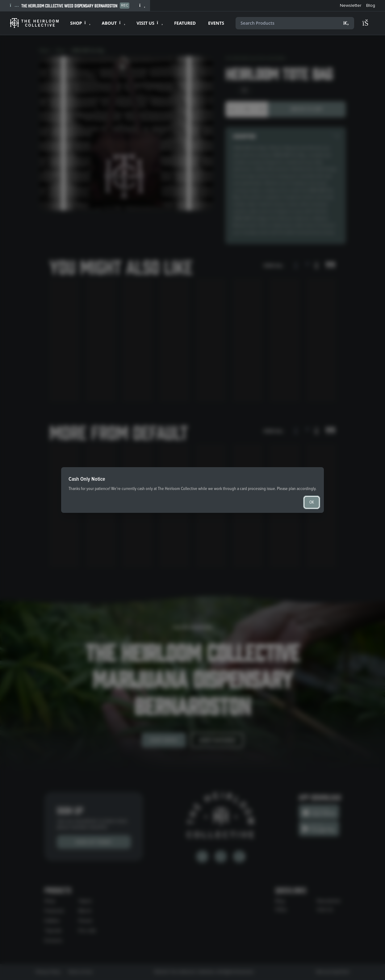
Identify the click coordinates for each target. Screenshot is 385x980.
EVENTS (216, 23)
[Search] (346, 23)
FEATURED (185, 23)
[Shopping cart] (368, 23)
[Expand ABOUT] (113, 23)
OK (312, 502)
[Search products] (295, 23)
